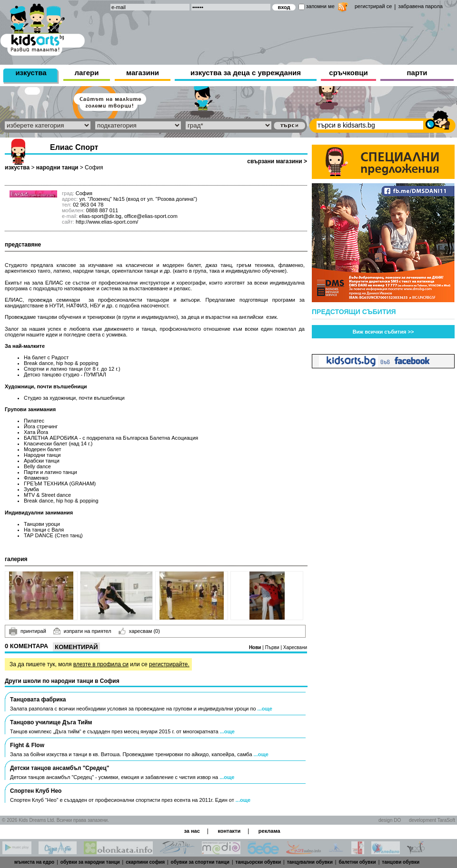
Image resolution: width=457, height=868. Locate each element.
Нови (256, 647)
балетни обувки (357, 862)
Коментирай (76, 647)
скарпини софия (145, 862)
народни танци (57, 168)
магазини (143, 73)
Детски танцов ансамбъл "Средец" (60, 768)
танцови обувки (401, 862)
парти (417, 73)
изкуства (31, 73)
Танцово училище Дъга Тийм (51, 722)
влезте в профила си (101, 664)
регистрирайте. (169, 664)
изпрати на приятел (82, 631)
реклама (269, 831)
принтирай (28, 631)
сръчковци (348, 73)
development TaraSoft (432, 820)
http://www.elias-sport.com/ (107, 222)
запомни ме (320, 6)
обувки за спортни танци (200, 862)
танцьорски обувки (258, 862)
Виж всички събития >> (383, 332)
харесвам (139, 631)
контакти (229, 831)
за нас (192, 831)
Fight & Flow (27, 745)
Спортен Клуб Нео (36, 791)
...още (265, 709)
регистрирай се (373, 6)
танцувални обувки (310, 862)
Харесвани (295, 647)
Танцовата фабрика (38, 700)
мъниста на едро (34, 862)
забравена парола (420, 6)
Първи (273, 647)
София (94, 168)
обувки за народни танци (90, 862)
